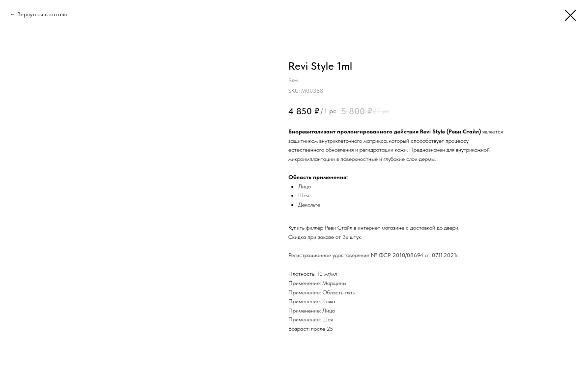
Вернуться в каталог (43, 14)
